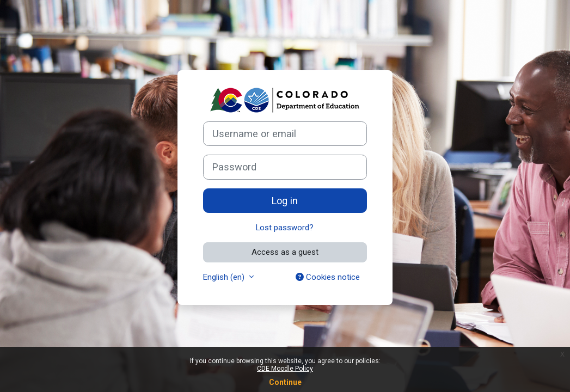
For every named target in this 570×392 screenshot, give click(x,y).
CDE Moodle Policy (285, 369)
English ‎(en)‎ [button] (225, 277)
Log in (285, 201)
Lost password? (285, 228)
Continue (285, 382)
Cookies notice (328, 277)
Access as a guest (285, 252)
